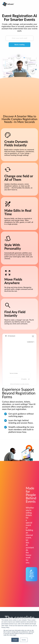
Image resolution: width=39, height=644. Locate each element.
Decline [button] (24, 640)
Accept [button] (15, 640)
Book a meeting (19, 45)
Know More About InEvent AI (32, 574)
